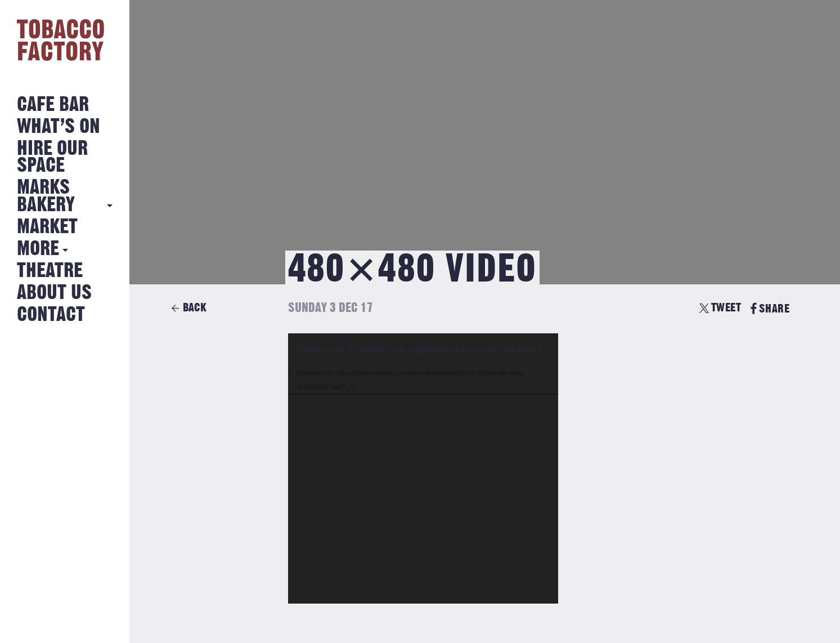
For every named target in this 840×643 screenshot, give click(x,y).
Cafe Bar (53, 105)
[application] (423, 468)
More (38, 249)
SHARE (770, 309)
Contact (51, 315)
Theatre (50, 271)
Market (47, 227)
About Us (54, 293)
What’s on (59, 127)
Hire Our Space (52, 157)
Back (195, 308)
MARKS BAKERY (46, 196)
